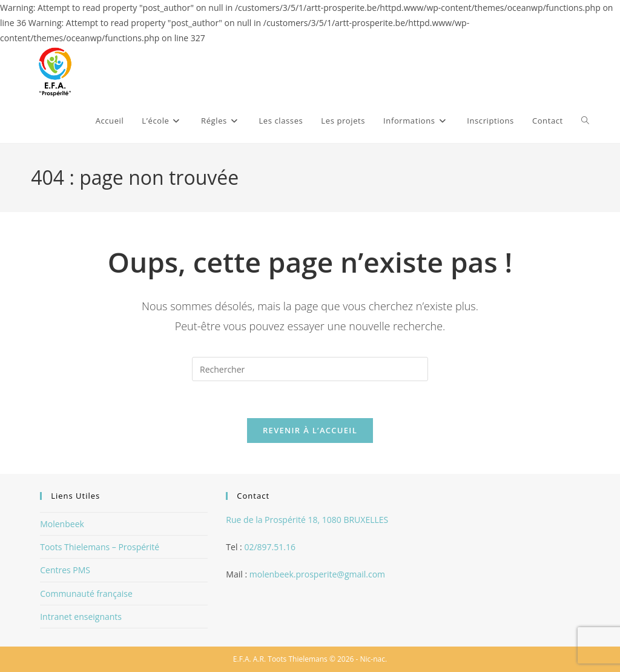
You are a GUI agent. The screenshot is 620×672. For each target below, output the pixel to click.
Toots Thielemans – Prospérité (100, 547)
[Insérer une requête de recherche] (310, 369)
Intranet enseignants (81, 617)
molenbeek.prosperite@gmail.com (317, 574)
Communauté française (86, 594)
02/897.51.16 (270, 547)
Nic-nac (373, 659)
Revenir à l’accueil (310, 430)
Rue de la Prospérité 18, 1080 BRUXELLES (307, 520)
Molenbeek (62, 524)
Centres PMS (65, 570)
